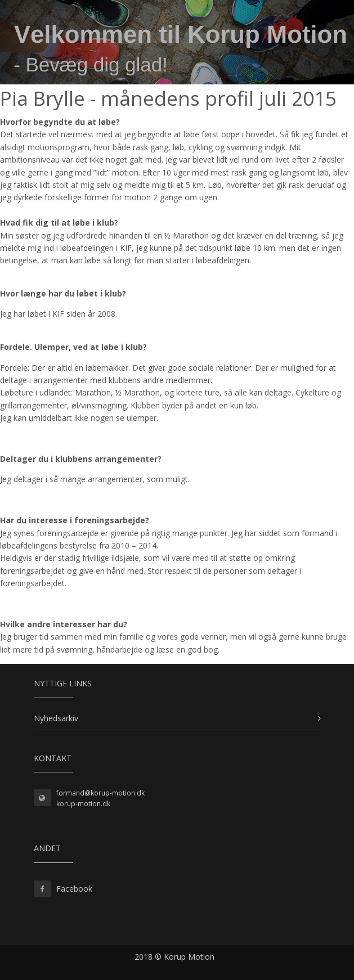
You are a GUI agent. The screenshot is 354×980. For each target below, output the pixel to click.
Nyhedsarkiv (56, 718)
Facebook (74, 889)
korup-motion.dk (83, 804)
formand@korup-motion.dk (100, 793)
